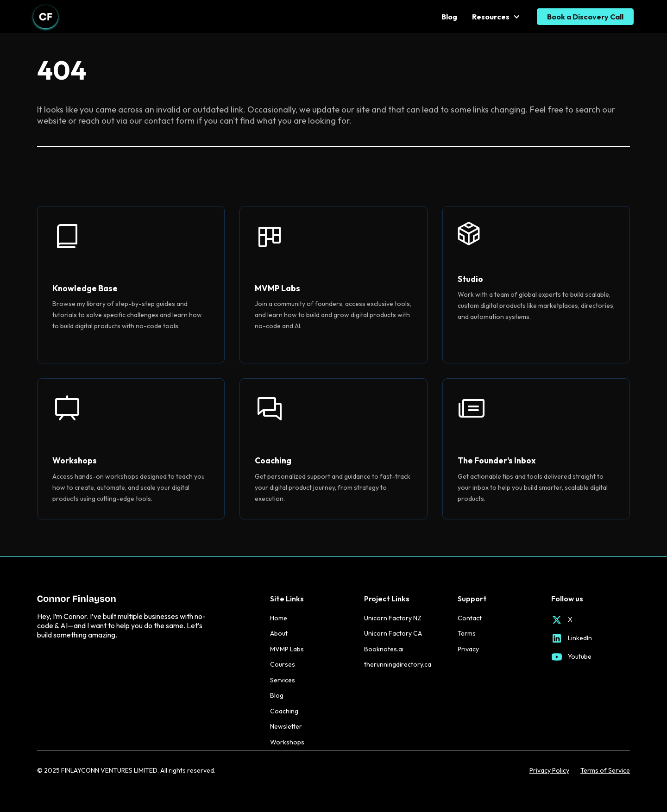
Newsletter (286, 726)
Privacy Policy (549, 771)
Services (283, 680)
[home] (46, 17)
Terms (467, 633)
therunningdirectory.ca (398, 664)
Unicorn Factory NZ (393, 618)
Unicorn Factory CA (393, 633)
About (279, 633)
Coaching (284, 711)
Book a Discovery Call (585, 17)
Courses (283, 664)
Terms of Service (605, 771)
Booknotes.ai (384, 649)
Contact (470, 618)
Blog (449, 17)
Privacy (468, 649)
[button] (497, 17)
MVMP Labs (287, 649)
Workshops (287, 742)
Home (279, 618)
